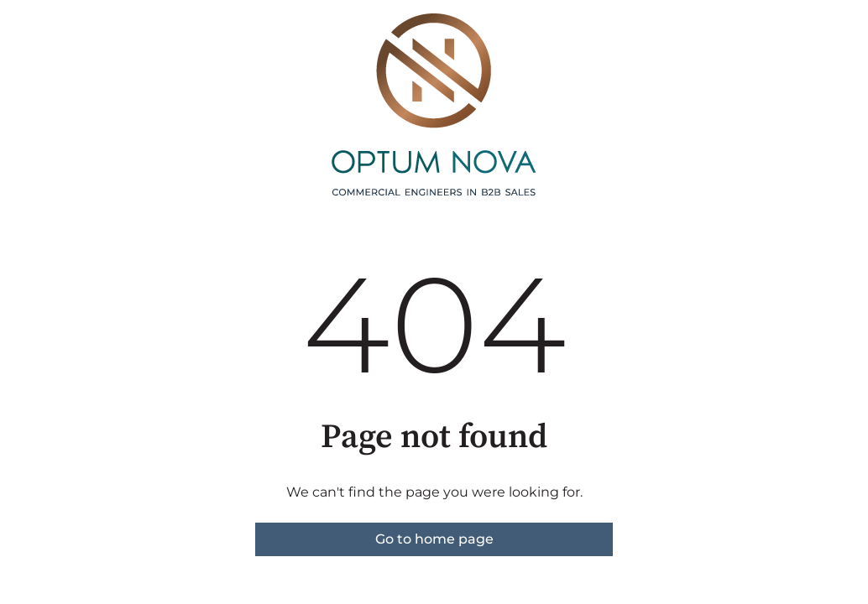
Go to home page (434, 539)
